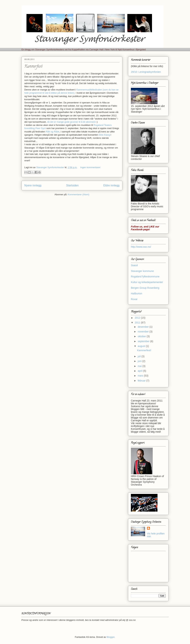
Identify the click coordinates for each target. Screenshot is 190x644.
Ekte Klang (104, 135)
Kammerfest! (33, 67)
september (144, 341)
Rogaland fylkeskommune (145, 277)
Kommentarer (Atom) (79, 194)
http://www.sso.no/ (141, 247)
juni (140, 361)
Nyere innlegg (33, 185)
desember (143, 327)
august (142, 346)
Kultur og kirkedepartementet (147, 282)
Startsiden (72, 185)
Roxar (134, 299)
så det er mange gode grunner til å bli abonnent (71, 122)
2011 (138, 323)
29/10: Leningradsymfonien (146, 72)
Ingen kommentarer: (91, 167)
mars (141, 376)
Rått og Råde (53, 132)
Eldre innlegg (111, 185)
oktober (142, 336)
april (140, 371)
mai (140, 366)
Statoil (134, 265)
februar (142, 381)
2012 (138, 318)
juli (139, 356)
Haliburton (137, 293)
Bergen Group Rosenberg (145, 288)
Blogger (111, 637)
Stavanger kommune (142, 271)
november (143, 332)
